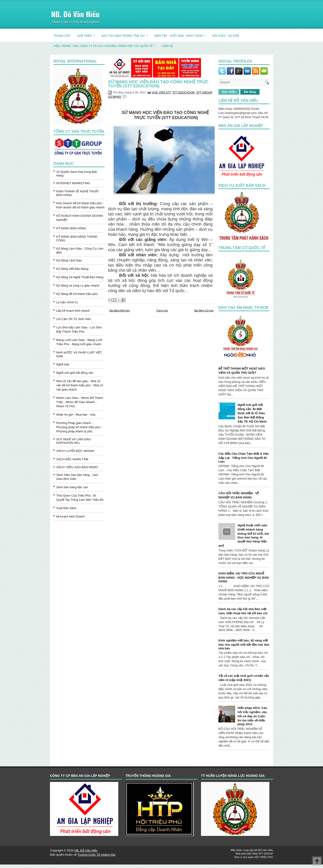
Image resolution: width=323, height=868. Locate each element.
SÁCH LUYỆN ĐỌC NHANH (75, 451)
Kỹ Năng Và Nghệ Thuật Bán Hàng (80, 277)
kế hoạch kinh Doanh (70, 516)
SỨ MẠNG (115, 97)
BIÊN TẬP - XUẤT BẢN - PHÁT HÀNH (181, 34)
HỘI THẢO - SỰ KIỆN (226, 36)
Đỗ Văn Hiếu (266, 850)
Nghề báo (63, 364)
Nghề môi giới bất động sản (75, 373)
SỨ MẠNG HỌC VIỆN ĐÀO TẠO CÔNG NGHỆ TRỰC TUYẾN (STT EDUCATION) (158, 84)
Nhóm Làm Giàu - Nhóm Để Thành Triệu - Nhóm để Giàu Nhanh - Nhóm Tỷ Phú (80, 402)
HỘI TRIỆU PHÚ (264, 857)
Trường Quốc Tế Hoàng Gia (96, 855)
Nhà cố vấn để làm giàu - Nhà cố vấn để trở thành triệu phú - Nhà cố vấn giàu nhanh (80, 385)
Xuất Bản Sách (66, 508)
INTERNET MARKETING (73, 183)
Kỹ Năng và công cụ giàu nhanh (78, 285)
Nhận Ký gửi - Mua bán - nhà (76, 415)
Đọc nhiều (229, 92)
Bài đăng (250, 92)
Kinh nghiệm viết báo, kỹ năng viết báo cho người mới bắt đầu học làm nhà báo (244, 644)
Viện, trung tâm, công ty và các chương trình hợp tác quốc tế (106, 44)
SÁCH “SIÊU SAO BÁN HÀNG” (77, 467)
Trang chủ (162, 310)
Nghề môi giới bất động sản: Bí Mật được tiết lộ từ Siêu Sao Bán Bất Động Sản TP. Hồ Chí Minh (252, 413)
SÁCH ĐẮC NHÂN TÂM (72, 459)
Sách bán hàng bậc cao (72, 487)
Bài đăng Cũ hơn (204, 310)
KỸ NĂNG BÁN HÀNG (71, 228)
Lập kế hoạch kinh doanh (73, 311)
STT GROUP (204, 93)
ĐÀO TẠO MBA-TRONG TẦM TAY (126, 34)
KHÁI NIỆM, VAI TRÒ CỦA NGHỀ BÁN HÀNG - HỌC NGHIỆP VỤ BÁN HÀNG (244, 577)
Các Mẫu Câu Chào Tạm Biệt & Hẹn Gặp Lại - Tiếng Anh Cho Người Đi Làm (244, 458)
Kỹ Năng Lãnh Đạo (69, 260)
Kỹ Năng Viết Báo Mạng (72, 269)
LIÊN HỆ (167, 46)
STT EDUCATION (184, 93)
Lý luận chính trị (67, 302)
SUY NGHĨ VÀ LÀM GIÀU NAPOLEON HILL (74, 441)
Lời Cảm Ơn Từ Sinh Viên (74, 319)
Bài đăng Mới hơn (120, 310)
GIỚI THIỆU (87, 34)
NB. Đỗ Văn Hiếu (75, 14)
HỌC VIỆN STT (161, 93)
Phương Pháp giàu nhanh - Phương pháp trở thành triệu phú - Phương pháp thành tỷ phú (79, 427)
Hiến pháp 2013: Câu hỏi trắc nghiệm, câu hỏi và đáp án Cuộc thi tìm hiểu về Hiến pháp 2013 (252, 716)
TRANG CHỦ (62, 36)
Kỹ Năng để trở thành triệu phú (77, 294)
